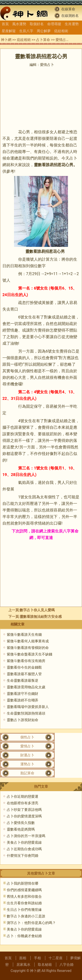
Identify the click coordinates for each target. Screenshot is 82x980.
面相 (23, 958)
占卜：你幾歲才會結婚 (24, 936)
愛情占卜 (63, 40)
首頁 (5, 24)
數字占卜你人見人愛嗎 (37, 610)
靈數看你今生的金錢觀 (24, 667)
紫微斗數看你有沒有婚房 (26, 661)
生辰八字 (26, 31)
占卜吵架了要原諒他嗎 (24, 810)
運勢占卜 (27, 764)
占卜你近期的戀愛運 (23, 796)
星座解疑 (9, 31)
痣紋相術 (61, 31)
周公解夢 (44, 31)
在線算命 (68, 9)
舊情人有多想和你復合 (24, 897)
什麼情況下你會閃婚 (23, 856)
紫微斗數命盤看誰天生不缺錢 (30, 654)
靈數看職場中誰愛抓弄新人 (28, 707)
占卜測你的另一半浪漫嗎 (26, 836)
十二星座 (56, 958)
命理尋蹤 (54, 24)
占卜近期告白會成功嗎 (24, 849)
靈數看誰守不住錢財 (23, 694)
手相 (37, 958)
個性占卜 (27, 737)
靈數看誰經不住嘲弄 (23, 700)
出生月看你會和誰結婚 (24, 903)
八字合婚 (66, 965)
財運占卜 (27, 755)
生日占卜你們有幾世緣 (24, 910)
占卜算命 (43, 40)
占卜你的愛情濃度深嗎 (24, 816)
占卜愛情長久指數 (21, 823)
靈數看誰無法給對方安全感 (41, 617)
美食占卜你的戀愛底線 (24, 842)
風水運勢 (19, 24)
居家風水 (23, 965)
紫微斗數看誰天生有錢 (24, 635)
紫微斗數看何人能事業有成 (28, 641)
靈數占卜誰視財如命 (23, 720)
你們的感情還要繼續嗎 (24, 890)
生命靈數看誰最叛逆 (23, 681)
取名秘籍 (45, 965)
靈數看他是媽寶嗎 (21, 829)
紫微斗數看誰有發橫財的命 (28, 648)
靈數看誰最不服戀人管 (24, 674)
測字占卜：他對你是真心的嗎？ (31, 923)
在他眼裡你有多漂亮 (23, 803)
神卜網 (6, 40)
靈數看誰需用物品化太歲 (26, 687)
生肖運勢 (72, 24)
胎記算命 (27, 773)
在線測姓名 (70, 16)
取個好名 (37, 24)
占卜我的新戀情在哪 (23, 883)
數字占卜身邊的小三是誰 (26, 916)
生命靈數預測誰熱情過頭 (26, 713)
